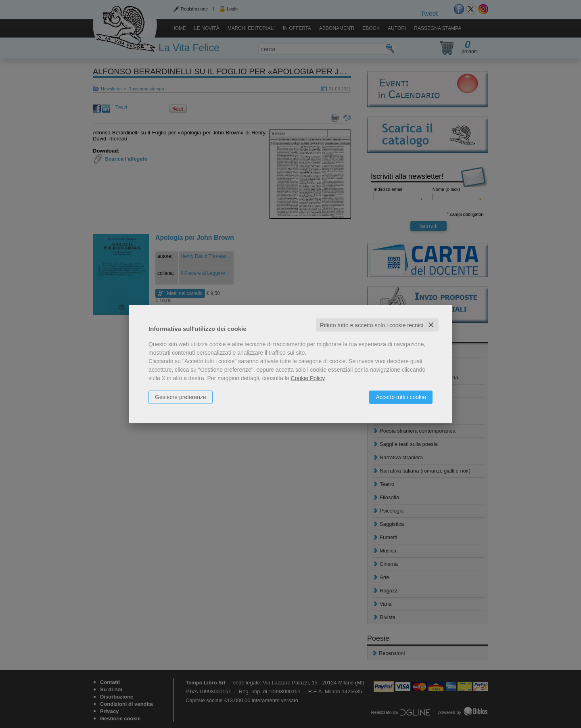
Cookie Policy (308, 378)
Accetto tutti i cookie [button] (401, 397)
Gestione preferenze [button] (181, 397)
